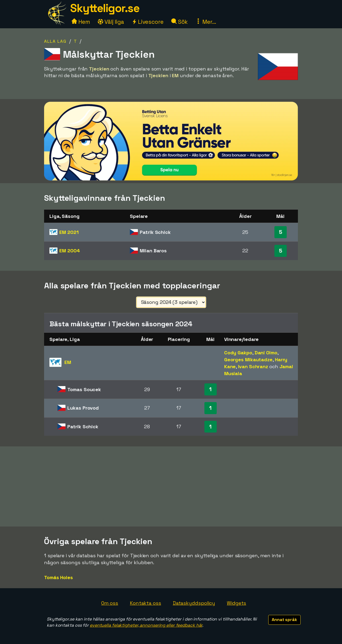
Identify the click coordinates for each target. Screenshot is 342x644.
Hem (81, 22)
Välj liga (111, 22)
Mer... (206, 22)
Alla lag (55, 41)
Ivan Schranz (253, 366)
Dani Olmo (266, 353)
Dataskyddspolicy (194, 603)
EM (69, 232)
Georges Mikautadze (248, 360)
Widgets (236, 603)
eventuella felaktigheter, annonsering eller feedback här (146, 625)
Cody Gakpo (238, 353)
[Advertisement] (171, 486)
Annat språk (284, 620)
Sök (180, 22)
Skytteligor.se (105, 8)
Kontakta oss (145, 603)
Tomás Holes (59, 577)
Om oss (110, 603)
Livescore (148, 22)
